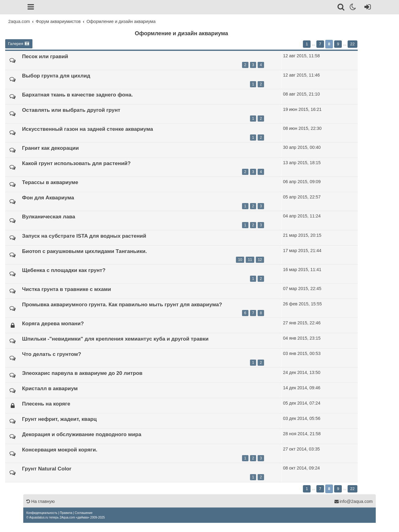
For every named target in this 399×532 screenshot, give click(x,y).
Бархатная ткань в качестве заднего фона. (77, 95)
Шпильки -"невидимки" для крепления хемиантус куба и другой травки (115, 339)
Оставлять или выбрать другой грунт (71, 110)
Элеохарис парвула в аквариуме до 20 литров (82, 373)
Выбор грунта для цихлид (56, 76)
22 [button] (352, 44)
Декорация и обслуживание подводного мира (82, 434)
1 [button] (307, 44)
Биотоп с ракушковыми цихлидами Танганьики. (84, 251)
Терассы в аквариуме (50, 182)
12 (260, 260)
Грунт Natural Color (47, 469)
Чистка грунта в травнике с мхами (67, 289)
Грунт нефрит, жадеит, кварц (59, 419)
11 (250, 260)
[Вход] (366, 8)
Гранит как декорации (50, 148)
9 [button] (338, 44)
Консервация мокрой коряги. (60, 450)
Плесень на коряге (46, 404)
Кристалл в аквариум (50, 388)
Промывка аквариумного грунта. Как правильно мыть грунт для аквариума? (122, 304)
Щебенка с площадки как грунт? (64, 270)
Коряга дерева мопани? (53, 323)
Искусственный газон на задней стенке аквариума (88, 129)
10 (240, 260)
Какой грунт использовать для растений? (76, 163)
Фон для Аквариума (48, 198)
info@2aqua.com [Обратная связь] (353, 501)
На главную (41, 501)
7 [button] (320, 44)
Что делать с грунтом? (52, 354)
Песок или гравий (45, 56)
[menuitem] (42, 513)
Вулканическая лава (49, 217)
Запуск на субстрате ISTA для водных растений (84, 236)
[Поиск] (341, 8)
